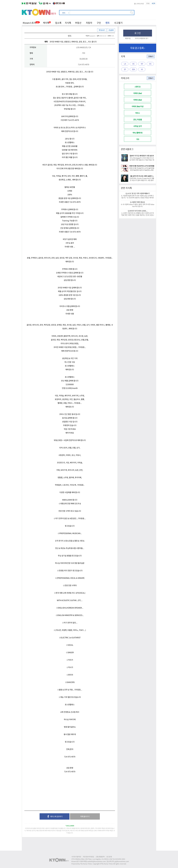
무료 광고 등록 (138, 48)
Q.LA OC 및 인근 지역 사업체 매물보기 (138, 193)
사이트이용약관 (76, 857)
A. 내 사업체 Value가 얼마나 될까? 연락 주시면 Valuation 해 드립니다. (138, 205)
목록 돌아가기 (85, 816)
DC (150, 64)
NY (142, 64)
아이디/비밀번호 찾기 (142, 38)
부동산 (78, 23)
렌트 (108, 23)
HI (142, 69)
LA (125, 64)
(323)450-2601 (120, 859)
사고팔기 (118, 23)
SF (125, 69)
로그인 (138, 33)
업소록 (58, 23)
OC (133, 64)
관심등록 (111, 30)
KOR (153, 3)
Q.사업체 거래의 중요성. (138, 202)
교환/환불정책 (100, 857)
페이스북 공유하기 (55, 817)
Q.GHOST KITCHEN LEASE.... (138, 211)
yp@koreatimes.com (122, 861)
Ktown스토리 (29, 23)
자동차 (89, 23)
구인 (99, 23)
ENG (148, 3)
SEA (133, 69)
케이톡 (47, 23)
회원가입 (128, 38)
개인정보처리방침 (88, 857)
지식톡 (68, 23)
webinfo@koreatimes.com (96, 861)
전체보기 (151, 56)
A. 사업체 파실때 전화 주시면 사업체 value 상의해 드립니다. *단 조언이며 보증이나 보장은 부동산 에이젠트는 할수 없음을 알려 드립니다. (138, 198)
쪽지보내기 (102, 30)
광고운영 (109, 857)
